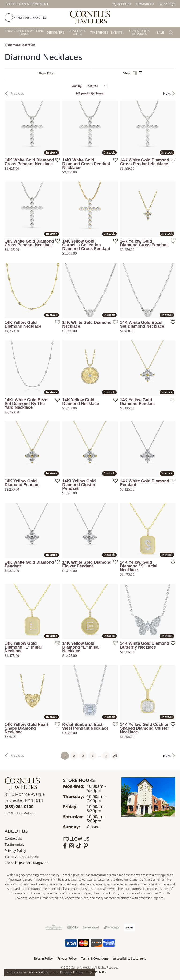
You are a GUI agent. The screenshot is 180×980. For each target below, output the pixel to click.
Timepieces (99, 32)
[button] (122, 4)
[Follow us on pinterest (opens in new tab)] (86, 846)
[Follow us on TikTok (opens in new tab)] (79, 846)
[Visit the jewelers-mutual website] (91, 927)
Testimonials (15, 844)
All (115, 756)
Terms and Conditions (22, 857)
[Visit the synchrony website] (112, 927)
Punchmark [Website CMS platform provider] (98, 972)
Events (117, 32)
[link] (26, 4)
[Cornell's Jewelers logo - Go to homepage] (90, 17)
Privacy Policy (15, 850)
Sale (160, 32)
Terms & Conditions (95, 959)
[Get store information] (20, 813)
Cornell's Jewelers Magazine (27, 863)
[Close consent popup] (91, 972)
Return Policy (44, 959)
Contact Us (13, 838)
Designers (56, 32)
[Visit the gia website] (73, 927)
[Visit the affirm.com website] (130, 927)
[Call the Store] (19, 807)
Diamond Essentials (22, 45)
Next (167, 93)
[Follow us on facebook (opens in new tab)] (65, 846)
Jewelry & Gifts (77, 32)
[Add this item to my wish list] (56, 160)
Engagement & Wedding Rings (25, 32)
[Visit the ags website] (54, 927)
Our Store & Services (140, 32)
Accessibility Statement (129, 959)
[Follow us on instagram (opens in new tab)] (72, 846)
